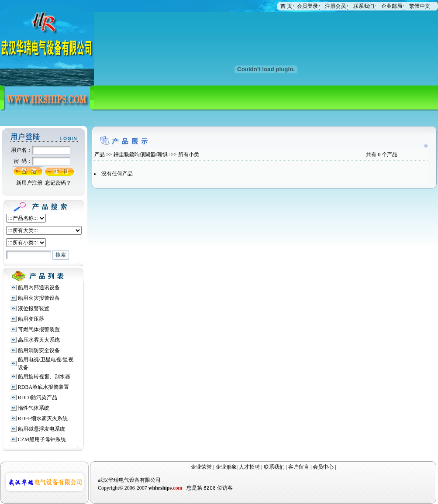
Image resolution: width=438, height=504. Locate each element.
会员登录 (307, 6)
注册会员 (335, 6)
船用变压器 (31, 319)
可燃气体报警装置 (39, 329)
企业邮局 (392, 6)
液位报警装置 (34, 309)
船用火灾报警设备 (39, 298)
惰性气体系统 (34, 408)
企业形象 (226, 467)
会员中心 (323, 467)
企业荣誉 (201, 467)
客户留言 (299, 467)
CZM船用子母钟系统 (42, 439)
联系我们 (364, 6)
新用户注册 (29, 183)
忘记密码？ (58, 183)
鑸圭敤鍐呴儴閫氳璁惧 (142, 154)
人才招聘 (249, 467)
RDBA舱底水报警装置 (43, 387)
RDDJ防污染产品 (38, 398)
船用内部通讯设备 (39, 288)
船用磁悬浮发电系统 (41, 429)
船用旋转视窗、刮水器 (44, 377)
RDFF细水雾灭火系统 (43, 418)
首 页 (286, 6)
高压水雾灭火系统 (39, 340)
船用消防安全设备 (39, 350)
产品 (100, 154)
